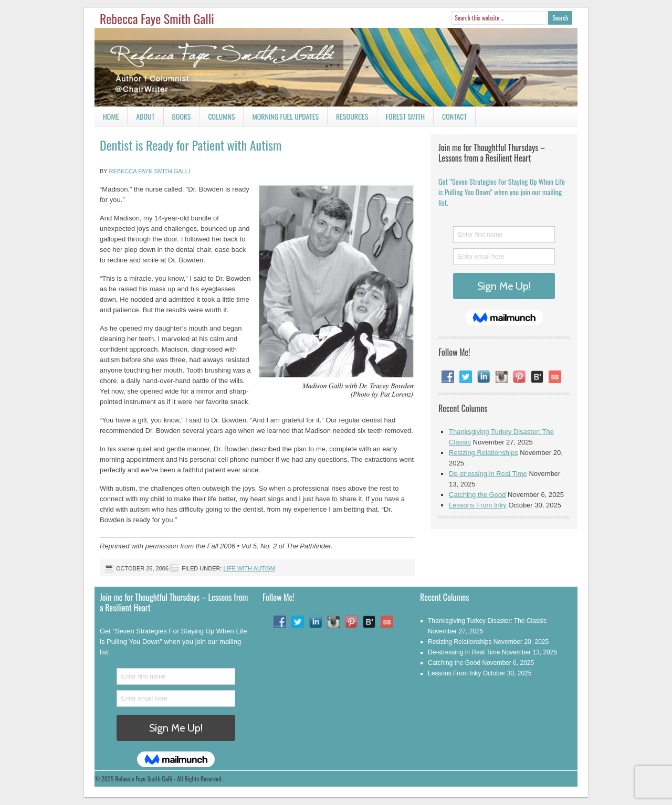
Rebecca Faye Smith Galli (157, 18)
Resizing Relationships (484, 453)
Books (177, 118)
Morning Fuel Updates (281, 118)
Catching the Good (477, 495)
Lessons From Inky (478, 505)
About (145, 116)
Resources (352, 116)
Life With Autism (249, 568)
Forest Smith (406, 116)
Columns (217, 118)
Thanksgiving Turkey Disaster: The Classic (487, 621)
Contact (450, 118)
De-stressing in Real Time (488, 474)
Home (111, 116)
